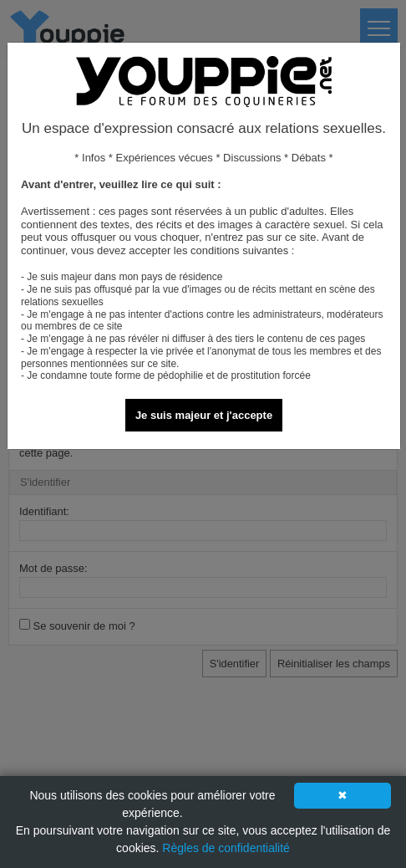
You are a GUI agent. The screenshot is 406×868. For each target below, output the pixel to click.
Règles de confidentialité (226, 848)
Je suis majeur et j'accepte (204, 415)
